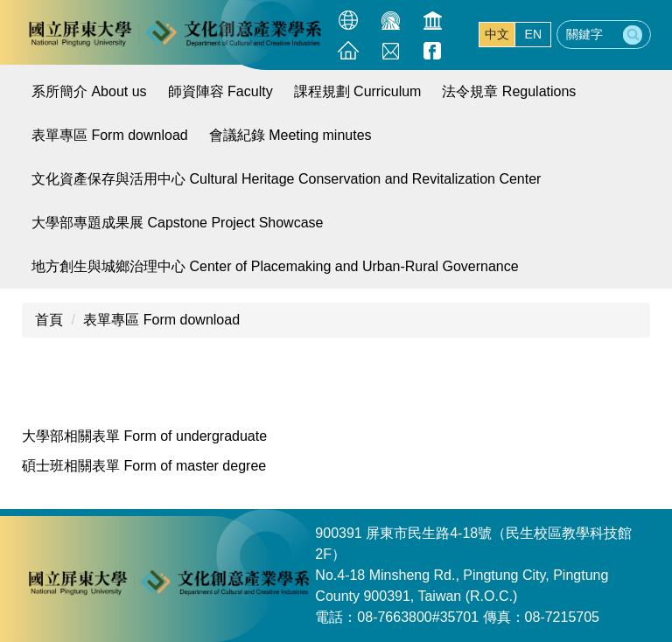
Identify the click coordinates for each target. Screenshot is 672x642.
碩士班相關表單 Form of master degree (144, 466)
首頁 (49, 320)
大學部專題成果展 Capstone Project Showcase (177, 223)
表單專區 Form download (161, 320)
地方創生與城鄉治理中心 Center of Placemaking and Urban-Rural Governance (275, 266)
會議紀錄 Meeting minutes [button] (290, 135)
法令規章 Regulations (509, 91)
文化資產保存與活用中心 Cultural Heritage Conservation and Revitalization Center (286, 179)
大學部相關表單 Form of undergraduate (144, 436)
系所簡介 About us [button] (89, 91)
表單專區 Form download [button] (110, 135)
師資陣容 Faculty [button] (220, 91)
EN (533, 34)
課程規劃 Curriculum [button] (358, 91)
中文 (497, 34)
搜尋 (633, 35)
